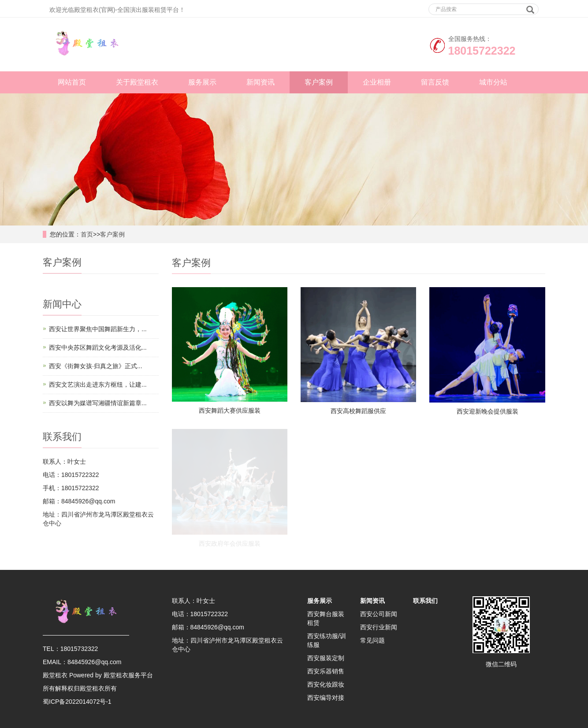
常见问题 (372, 640)
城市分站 (493, 82)
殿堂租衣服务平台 (128, 675)
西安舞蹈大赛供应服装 (230, 410)
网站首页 (72, 82)
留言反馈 (435, 82)
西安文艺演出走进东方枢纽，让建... (98, 384)
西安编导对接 (326, 698)
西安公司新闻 (379, 614)
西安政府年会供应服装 (230, 543)
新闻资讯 (261, 82)
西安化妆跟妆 (326, 684)
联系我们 (425, 601)
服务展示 (202, 82)
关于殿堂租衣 (137, 82)
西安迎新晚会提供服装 (488, 411)
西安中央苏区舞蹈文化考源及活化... (98, 347)
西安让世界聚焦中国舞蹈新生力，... (98, 329)
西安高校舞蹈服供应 (358, 411)
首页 (87, 234)
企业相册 (377, 82)
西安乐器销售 (326, 671)
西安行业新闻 (379, 627)
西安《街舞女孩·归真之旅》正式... (96, 366)
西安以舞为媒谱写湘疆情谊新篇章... (98, 403)
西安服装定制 (326, 658)
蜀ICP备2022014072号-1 (77, 702)
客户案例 (319, 82)
